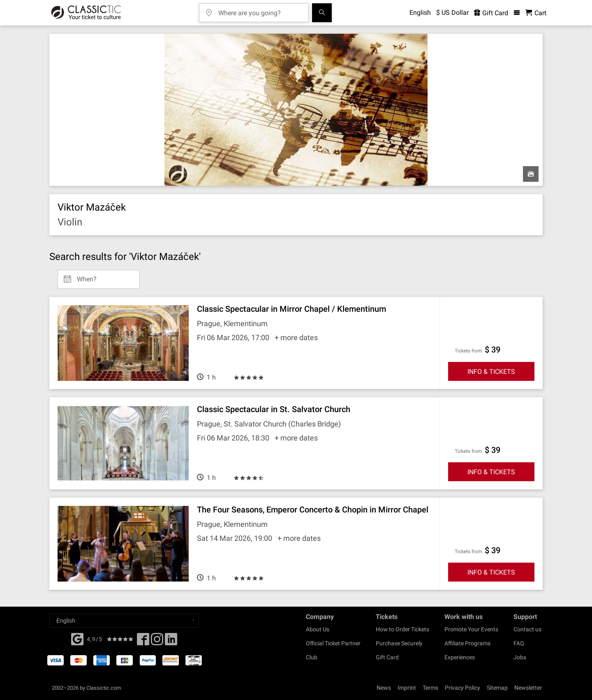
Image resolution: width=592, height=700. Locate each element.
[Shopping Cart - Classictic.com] (536, 13)
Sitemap (497, 688)
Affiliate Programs (467, 643)
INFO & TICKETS (491, 372)
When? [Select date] (87, 276)
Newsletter (528, 688)
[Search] (322, 13)
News (384, 688)
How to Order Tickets (402, 629)
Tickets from (468, 351)
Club (312, 657)
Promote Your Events (471, 629)
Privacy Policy (462, 688)
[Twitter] (157, 642)
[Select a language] (124, 621)
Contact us (527, 629)
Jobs (520, 657)
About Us (318, 629)
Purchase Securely (399, 643)
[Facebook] (77, 638)
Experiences (460, 657)
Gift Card (387, 657)
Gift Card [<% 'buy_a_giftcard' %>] (491, 13)
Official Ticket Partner (333, 643)
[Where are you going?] (260, 10)
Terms (430, 688)
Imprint (407, 688)
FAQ (519, 643)
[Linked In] (171, 642)
